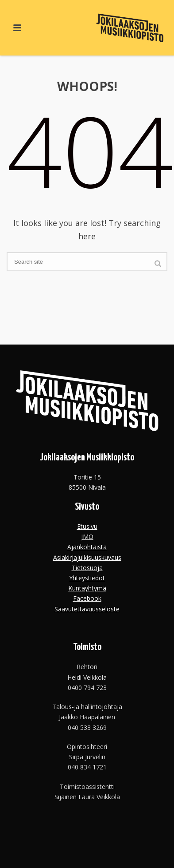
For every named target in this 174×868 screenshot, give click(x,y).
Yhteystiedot (87, 578)
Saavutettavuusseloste (87, 609)
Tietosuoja (87, 568)
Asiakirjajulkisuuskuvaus (87, 557)
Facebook (87, 598)
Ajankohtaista (87, 547)
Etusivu (87, 526)
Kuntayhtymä (87, 588)
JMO (87, 537)
